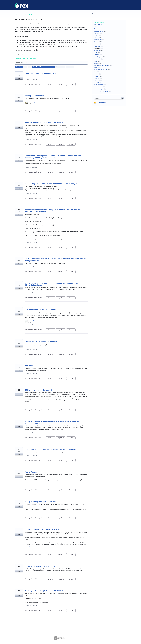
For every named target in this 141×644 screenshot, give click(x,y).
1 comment (27, 267)
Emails (96, 53)
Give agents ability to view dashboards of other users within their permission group (52, 422)
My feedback (70, 67)
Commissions (97, 40)
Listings (96, 63)
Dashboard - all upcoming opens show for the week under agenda (52, 449)
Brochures (96, 33)
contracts (29, 366)
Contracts (96, 44)
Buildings (96, 35)
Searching (96, 83)
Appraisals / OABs (98, 31)
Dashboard (35, 79)
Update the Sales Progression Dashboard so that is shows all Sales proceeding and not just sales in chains (53, 157)
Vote (19, 78)
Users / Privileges (98, 89)
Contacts (96, 42)
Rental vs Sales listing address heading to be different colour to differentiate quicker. (51, 284)
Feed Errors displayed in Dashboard (40, 566)
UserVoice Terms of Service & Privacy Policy (77, 638)
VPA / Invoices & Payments (101, 91)
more (30, 546)
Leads (95, 61)
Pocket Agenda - (32, 472)
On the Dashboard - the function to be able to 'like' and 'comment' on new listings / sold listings (55, 260)
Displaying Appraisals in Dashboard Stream (43, 529)
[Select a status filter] (60, 67)
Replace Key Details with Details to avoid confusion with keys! (51, 184)
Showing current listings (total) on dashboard (44, 591)
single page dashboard (34, 96)
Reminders (97, 78)
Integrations (97, 59)
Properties (96, 76)
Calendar (96, 38)
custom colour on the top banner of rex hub (43, 73)
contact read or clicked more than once (41, 341)
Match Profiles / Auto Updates (101, 65)
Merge (95, 68)
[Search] (122, 98)
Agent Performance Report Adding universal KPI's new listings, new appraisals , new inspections (53, 211)
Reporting (96, 80)
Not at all (51, 85)
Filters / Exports (98, 57)
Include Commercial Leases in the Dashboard (44, 123)
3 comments (28, 606)
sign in (108, 14)
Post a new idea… (99, 25)
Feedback (96, 55)
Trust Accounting (98, 87)
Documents (97, 50)
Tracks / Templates (99, 85)
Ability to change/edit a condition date (41, 502)
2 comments (28, 405)
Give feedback (102, 103)
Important (62, 85)
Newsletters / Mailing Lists (101, 70)
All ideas (96, 27)
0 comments (28, 79)
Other (95, 72)
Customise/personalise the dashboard (41, 309)
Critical (72, 85)
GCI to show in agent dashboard (38, 390)
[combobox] (108, 98)
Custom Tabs (97, 46)
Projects (96, 74)
